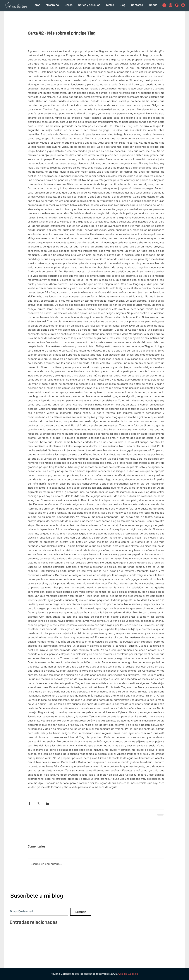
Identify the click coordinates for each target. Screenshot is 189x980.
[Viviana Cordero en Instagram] (171, 5)
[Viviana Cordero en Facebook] (164, 5)
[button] (128, 974)
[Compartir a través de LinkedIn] (48, 803)
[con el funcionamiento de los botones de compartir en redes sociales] (177, 5)
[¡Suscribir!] (81, 912)
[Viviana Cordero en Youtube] (183, 5)
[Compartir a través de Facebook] (29, 803)
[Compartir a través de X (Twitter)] (38, 803)
